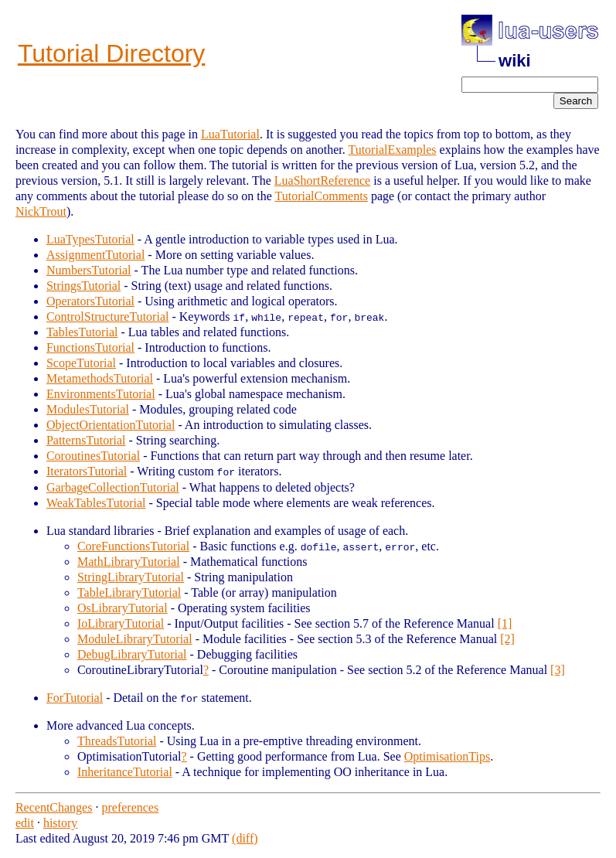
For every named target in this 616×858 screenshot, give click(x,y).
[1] (505, 623)
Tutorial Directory (111, 53)
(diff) (245, 838)
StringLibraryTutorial (131, 576)
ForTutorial (75, 697)
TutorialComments (322, 196)
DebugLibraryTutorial (132, 654)
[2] (507, 638)
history (60, 822)
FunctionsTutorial (90, 347)
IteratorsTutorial (87, 471)
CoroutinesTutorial (93, 456)
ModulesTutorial (88, 409)
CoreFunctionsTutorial (133, 545)
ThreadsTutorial (117, 740)
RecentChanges (54, 807)
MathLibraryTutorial (129, 561)
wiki (515, 61)
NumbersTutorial (89, 270)
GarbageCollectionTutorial (113, 487)
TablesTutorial (82, 332)
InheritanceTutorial (125, 771)
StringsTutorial (83, 286)
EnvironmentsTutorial (101, 394)
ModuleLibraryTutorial (135, 638)
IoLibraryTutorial (121, 623)
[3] (558, 669)
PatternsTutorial (86, 440)
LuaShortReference (322, 180)
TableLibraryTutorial (129, 592)
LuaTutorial (230, 134)
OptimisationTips (447, 756)
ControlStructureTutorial (108, 317)
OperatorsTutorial (90, 301)
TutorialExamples (392, 150)
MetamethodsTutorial (100, 378)
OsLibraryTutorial (123, 607)
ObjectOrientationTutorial (111, 425)
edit (25, 822)
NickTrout (41, 211)
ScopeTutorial (81, 363)
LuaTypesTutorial (90, 239)
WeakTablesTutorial (96, 502)
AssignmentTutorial (95, 255)
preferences (130, 807)
